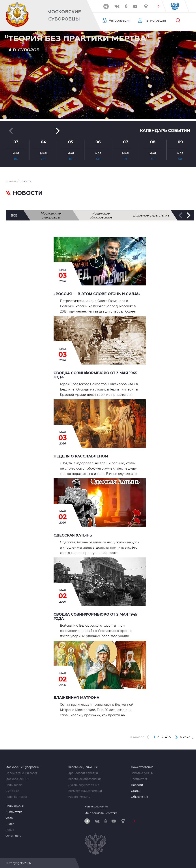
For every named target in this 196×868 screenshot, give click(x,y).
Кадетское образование (101, 215)
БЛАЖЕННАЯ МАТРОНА (77, 698)
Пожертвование (142, 767)
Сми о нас (12, 791)
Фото (9, 818)
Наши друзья (15, 806)
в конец (186, 737)
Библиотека (14, 812)
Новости (137, 785)
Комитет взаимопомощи (85, 791)
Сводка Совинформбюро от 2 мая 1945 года (95, 616)
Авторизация (120, 20)
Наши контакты (16, 797)
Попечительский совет (21, 773)
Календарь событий (165, 131)
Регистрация (155, 20)
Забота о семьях (142, 773)
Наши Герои (14, 785)
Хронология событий (83, 773)
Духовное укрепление (151, 215)
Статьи (136, 791)
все (14, 215)
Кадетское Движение (83, 767)
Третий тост (139, 779)
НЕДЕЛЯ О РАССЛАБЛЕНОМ (81, 456)
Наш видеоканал (96, 806)
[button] (159, 6)
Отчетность (13, 836)
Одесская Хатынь (73, 535)
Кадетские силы (79, 797)
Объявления (139, 797)
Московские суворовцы (51, 215)
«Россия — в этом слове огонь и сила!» (97, 294)
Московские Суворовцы (64, 15)
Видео (10, 824)
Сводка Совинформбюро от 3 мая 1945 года (95, 375)
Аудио (10, 830)
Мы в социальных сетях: (101, 813)
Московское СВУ (17, 779)
